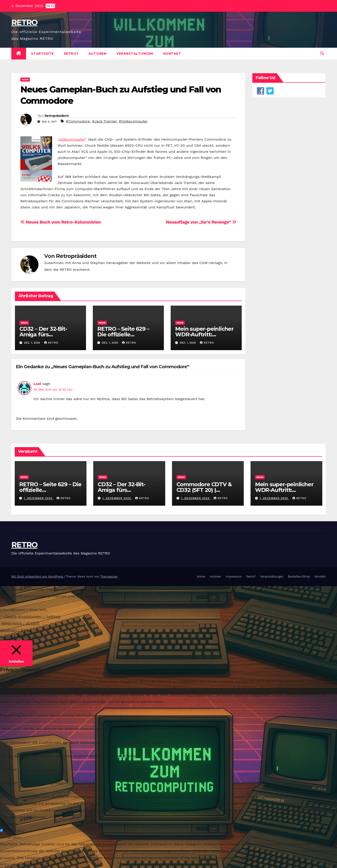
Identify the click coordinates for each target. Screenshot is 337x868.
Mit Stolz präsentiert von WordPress (38, 577)
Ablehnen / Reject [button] (16, 630)
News (25, 79)
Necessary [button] (9, 824)
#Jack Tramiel (104, 121)
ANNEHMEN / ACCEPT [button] (20, 623)
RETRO (24, 22)
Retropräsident (57, 116)
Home (201, 577)
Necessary (15, 831)
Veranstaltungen (135, 54)
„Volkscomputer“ (72, 139)
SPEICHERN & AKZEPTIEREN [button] (25, 864)
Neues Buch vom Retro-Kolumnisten (61, 222)
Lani (37, 384)
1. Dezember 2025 (39, 498)
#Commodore (78, 121)
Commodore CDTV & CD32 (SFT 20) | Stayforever (204, 490)
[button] (322, 53)
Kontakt (172, 54)
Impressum (234, 577)
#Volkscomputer (133, 121)
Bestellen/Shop (299, 577)
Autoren (98, 54)
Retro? (71, 54)
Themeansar (109, 577)
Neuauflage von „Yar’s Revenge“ (201, 222)
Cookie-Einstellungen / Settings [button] (33, 617)
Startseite (42, 54)
